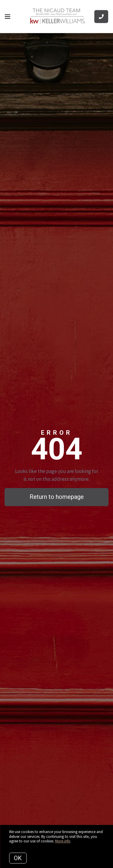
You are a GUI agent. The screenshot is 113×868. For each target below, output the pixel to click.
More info (63, 841)
